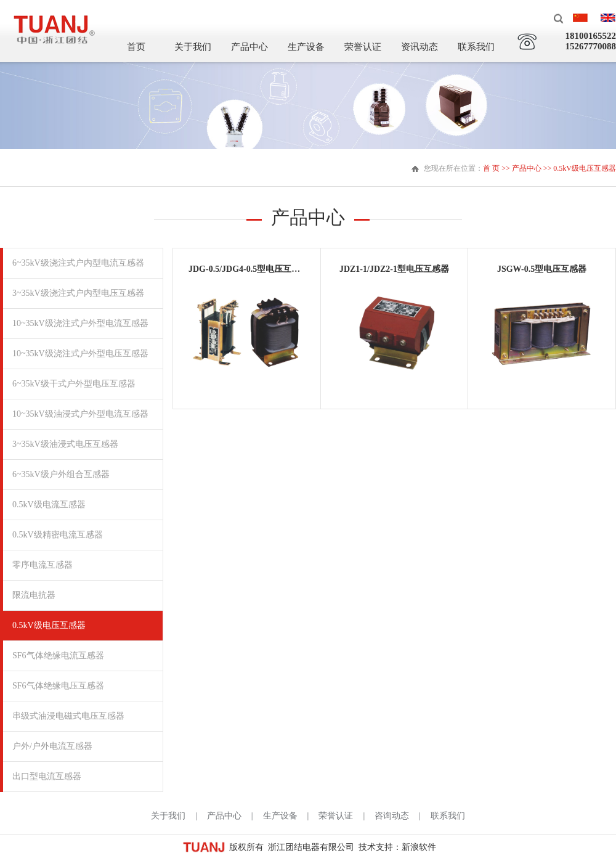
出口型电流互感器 (47, 776)
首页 (136, 47)
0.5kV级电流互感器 (49, 505)
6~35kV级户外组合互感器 (61, 474)
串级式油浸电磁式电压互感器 (68, 716)
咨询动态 (392, 816)
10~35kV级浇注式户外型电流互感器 (80, 323)
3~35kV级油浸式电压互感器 (65, 444)
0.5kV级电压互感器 (49, 625)
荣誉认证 (363, 47)
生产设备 (306, 47)
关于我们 (193, 47)
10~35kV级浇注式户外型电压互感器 (80, 353)
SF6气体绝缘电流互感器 (58, 656)
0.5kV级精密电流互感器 (58, 535)
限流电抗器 (34, 595)
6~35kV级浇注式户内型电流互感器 (78, 263)
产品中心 (249, 47)
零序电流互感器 (43, 565)
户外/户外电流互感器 (52, 746)
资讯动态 (419, 47)
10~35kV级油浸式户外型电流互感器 (80, 414)
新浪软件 (419, 847)
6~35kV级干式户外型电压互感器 (74, 384)
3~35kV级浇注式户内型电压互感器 (78, 293)
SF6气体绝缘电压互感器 (58, 686)
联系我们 (476, 47)
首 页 (491, 168)
